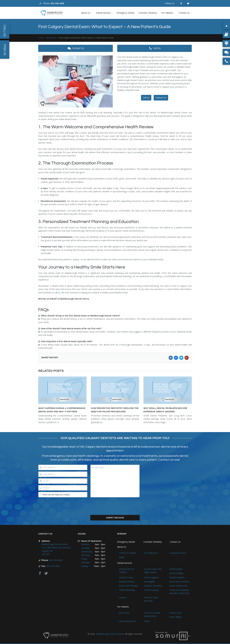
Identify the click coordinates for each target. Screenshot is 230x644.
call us (57, 293)
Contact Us (75, 48)
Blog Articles (52, 38)
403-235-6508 (53, 566)
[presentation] (115, 506)
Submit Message (115, 518)
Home (42, 38)
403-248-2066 (57, 3)
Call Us (154, 48)
